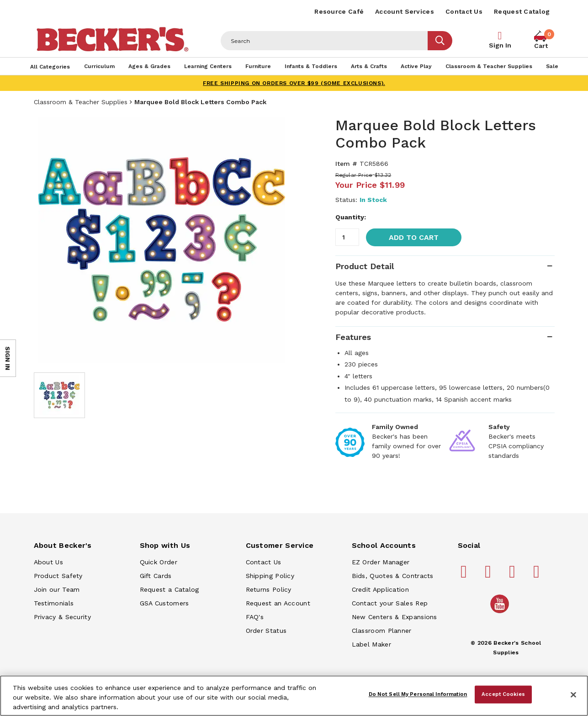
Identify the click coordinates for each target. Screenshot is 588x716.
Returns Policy (269, 589)
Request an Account (278, 603)
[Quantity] (347, 237)
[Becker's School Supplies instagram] (514, 575)
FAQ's (255, 617)
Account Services (405, 11)
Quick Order (159, 562)
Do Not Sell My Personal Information (418, 694)
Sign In (500, 45)
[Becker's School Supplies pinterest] (489, 575)
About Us (48, 562)
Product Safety (58, 576)
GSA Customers (164, 603)
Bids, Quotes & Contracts (393, 576)
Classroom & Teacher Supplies (81, 102)
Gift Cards (156, 576)
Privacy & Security (62, 617)
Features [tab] (353, 337)
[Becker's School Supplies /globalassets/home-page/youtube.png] (501, 613)
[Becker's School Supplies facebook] (465, 575)
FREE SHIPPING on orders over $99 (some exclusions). (294, 83)
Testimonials (54, 603)
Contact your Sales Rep (390, 603)
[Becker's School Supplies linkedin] (538, 575)
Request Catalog (522, 11)
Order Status (266, 631)
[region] (294, 696)
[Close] (573, 695)
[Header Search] (324, 41)
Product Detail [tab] (365, 266)
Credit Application (380, 589)
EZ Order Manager (381, 562)
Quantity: (351, 217)
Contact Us (464, 11)
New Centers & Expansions (395, 617)
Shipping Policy (270, 576)
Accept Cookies (503, 694)
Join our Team (57, 589)
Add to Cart (414, 237)
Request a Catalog (170, 589)
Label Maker (371, 644)
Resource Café (339, 11)
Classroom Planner (382, 631)
